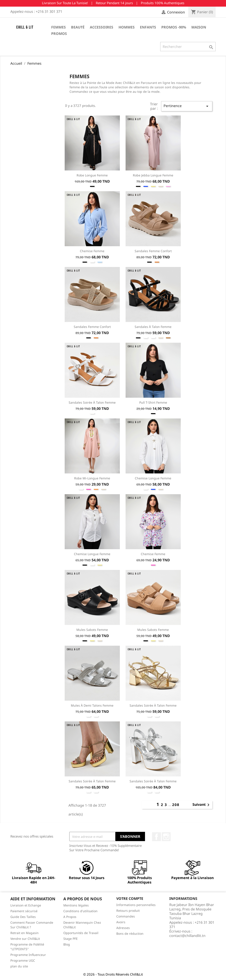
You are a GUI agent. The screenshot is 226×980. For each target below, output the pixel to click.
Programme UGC (23, 960)
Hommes (127, 27)
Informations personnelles (136, 905)
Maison (199, 27)
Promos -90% (174, 27)
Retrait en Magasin (24, 933)
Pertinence (187, 106)
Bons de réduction (130, 934)
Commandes (126, 916)
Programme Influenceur (28, 955)
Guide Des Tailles (23, 917)
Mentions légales (76, 905)
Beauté (78, 27)
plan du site (19, 966)
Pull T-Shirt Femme (153, 402)
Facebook (156, 837)
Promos (59, 34)
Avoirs (121, 922)
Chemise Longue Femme (153, 478)
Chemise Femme (92, 251)
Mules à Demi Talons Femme (92, 705)
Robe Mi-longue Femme (92, 478)
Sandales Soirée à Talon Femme (92, 402)
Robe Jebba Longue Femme (153, 175)
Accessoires (102, 27)
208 (176, 805)
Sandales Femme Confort (153, 251)
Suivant (202, 805)
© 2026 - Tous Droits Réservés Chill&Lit (113, 974)
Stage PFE (71, 939)
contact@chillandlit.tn (187, 936)
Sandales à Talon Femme (153, 327)
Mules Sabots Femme (92, 630)
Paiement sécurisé (24, 911)
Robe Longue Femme (92, 175)
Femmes (58, 27)
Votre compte (130, 899)
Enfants (148, 27)
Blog (67, 944)
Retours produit (128, 911)
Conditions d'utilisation (80, 911)
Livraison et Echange (26, 905)
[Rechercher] (188, 47)
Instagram (166, 837)
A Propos (70, 917)
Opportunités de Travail (81, 933)
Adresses (123, 928)
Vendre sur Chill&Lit (25, 939)
